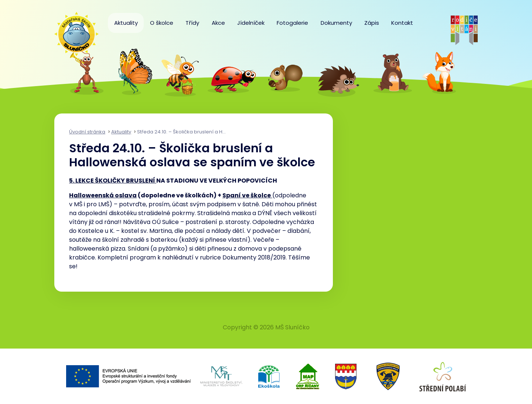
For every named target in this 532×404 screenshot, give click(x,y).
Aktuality (126, 23)
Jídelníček (251, 23)
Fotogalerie (292, 23)
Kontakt (402, 23)
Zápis (372, 23)
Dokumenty (336, 23)
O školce (162, 23)
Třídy (192, 23)
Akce (218, 23)
